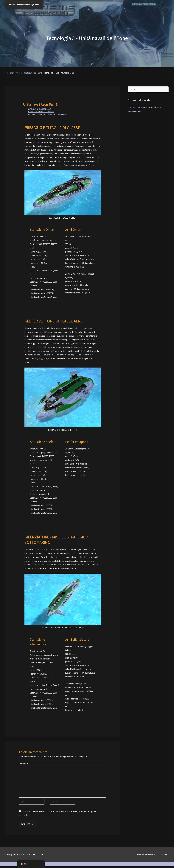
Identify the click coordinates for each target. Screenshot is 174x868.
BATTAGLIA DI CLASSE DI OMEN (41, 109)
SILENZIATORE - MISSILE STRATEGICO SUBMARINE (49, 114)
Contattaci (164, 856)
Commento (24, 763)
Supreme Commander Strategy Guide (21, 73)
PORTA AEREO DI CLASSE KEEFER (42, 112)
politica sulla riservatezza (146, 856)
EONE (41, 73)
